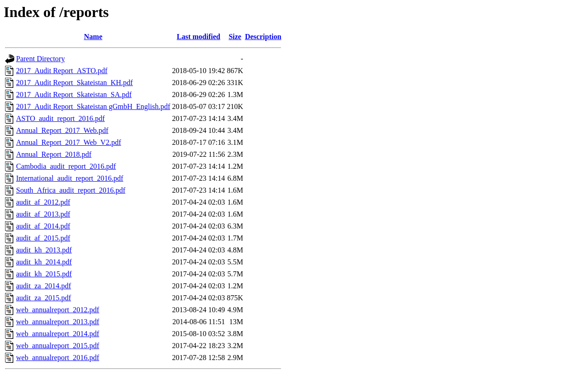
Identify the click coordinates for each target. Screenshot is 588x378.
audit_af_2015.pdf (43, 238)
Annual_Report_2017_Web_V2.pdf (68, 142)
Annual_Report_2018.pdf (54, 154)
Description (263, 37)
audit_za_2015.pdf (44, 298)
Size (235, 37)
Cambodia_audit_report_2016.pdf (66, 166)
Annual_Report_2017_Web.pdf (62, 130)
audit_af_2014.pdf (43, 226)
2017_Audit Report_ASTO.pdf (62, 71)
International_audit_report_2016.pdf (70, 178)
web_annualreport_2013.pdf (58, 322)
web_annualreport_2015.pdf (58, 346)
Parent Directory (40, 59)
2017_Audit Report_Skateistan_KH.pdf (74, 83)
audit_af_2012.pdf (43, 202)
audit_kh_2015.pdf (44, 274)
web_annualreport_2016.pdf (58, 358)
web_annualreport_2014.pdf (58, 334)
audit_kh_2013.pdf (44, 250)
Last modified (199, 37)
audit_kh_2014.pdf (44, 262)
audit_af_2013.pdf (43, 214)
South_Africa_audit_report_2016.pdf (71, 190)
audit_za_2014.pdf (44, 286)
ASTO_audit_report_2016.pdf (60, 118)
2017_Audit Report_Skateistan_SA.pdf (74, 94)
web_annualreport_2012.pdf (58, 310)
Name (93, 37)
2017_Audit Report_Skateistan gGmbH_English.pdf (93, 106)
